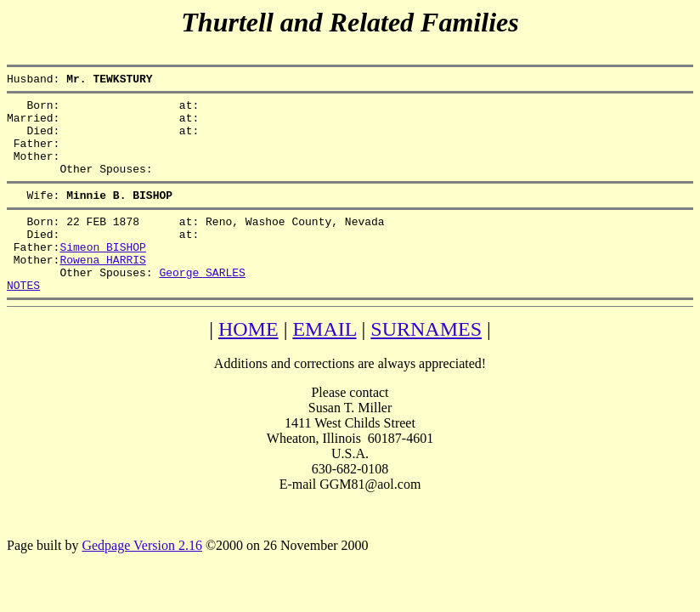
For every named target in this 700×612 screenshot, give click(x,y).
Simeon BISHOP (102, 275)
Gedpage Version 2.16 (141, 581)
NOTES (23, 320)
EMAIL (324, 365)
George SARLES (202, 305)
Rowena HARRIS (102, 290)
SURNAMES (426, 365)
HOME (248, 365)
